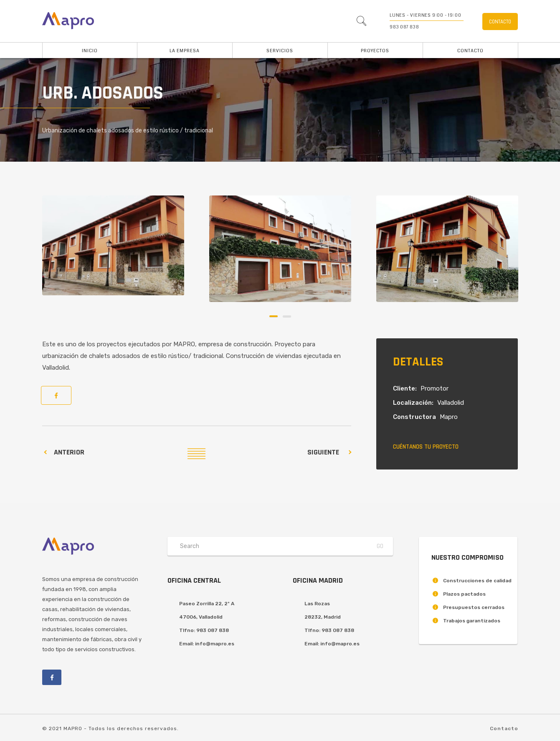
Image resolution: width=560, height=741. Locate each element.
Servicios (280, 51)
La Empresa (185, 51)
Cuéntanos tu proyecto (426, 447)
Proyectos (375, 51)
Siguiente (323, 452)
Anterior (69, 452)
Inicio (90, 51)
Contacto (470, 51)
